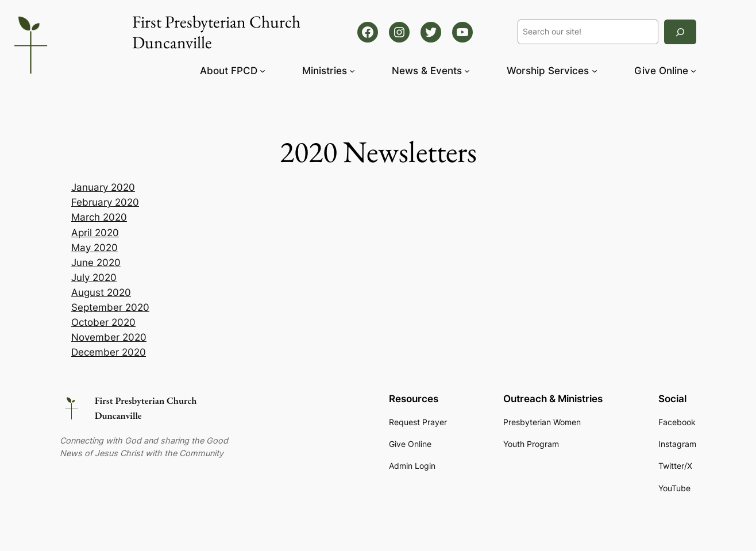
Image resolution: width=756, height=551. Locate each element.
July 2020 (94, 278)
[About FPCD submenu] (263, 71)
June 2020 (96, 263)
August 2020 (101, 292)
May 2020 (95, 248)
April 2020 (95, 233)
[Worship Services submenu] (595, 71)
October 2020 (103, 322)
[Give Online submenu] (693, 71)
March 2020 (99, 217)
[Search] (680, 32)
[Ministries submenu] (352, 71)
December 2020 (109, 352)
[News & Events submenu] (467, 71)
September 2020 (110, 307)
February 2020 (105, 202)
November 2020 (109, 337)
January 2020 (103, 187)
